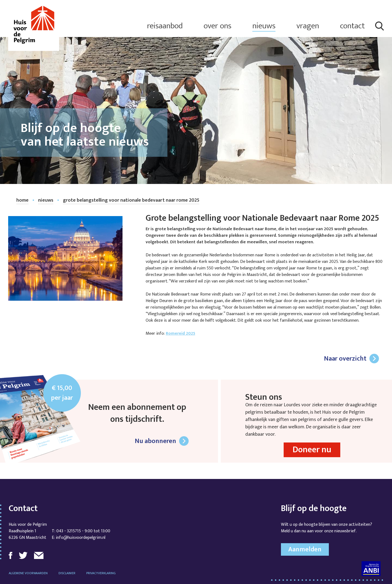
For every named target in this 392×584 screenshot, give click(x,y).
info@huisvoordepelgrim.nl (81, 538)
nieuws (264, 26)
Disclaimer (67, 573)
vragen (308, 26)
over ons (218, 26)
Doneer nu (312, 450)
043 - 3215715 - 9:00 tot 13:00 (83, 531)
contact (352, 26)
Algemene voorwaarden (28, 573)
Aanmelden (305, 549)
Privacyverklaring (101, 573)
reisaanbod (165, 26)
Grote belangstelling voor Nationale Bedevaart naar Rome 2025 (131, 200)
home (22, 200)
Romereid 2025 (180, 334)
